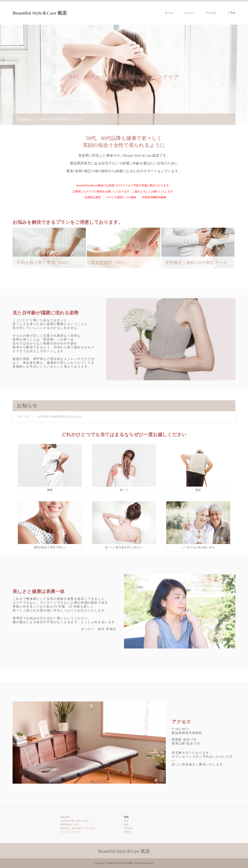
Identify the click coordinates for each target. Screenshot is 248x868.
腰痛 (126, 825)
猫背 (126, 821)
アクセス (211, 13)
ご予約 (231, 13)
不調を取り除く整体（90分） (75, 821)
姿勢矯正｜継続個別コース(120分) (78, 828)
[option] (124, 75)
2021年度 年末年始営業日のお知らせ (59, 417)
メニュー (189, 13)
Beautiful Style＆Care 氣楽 (40, 13)
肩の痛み (129, 828)
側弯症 (127, 832)
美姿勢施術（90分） (71, 825)
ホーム (169, 13)
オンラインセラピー (71, 832)
